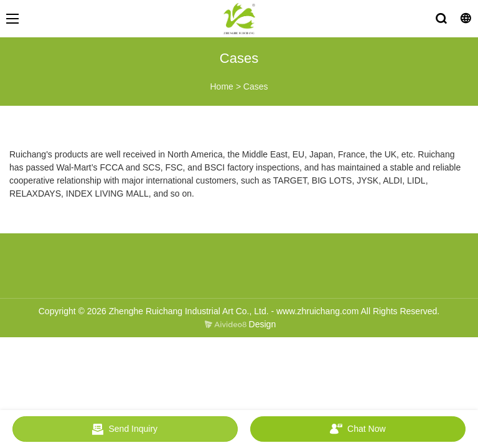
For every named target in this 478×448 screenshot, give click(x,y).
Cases (256, 86)
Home (221, 86)
